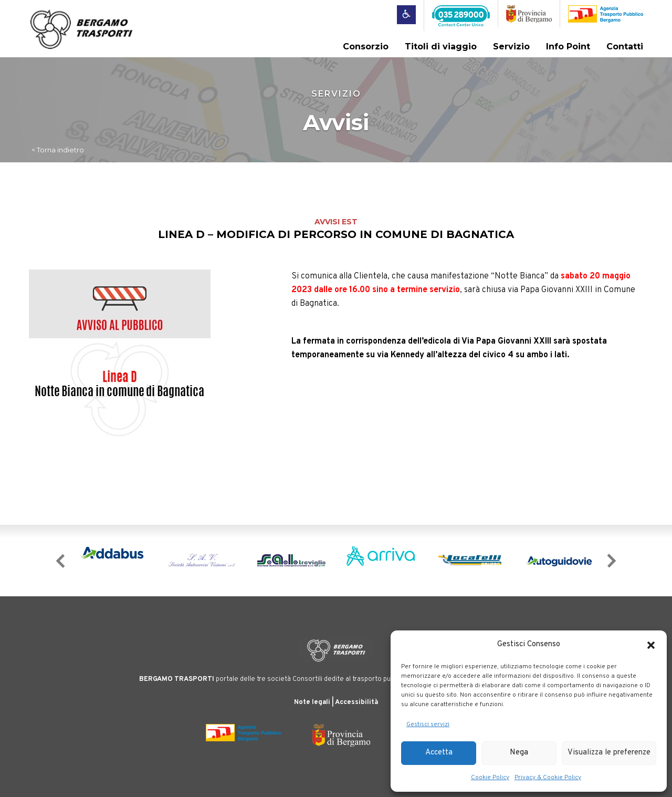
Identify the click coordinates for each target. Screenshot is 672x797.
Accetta (439, 753)
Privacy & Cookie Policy (548, 778)
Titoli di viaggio (441, 46)
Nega (519, 753)
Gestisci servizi (428, 724)
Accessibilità (356, 702)
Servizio (511, 46)
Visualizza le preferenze (609, 753)
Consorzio (366, 46)
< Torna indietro (58, 150)
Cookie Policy (490, 778)
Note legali (312, 702)
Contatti (625, 46)
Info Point (568, 46)
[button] (651, 645)
